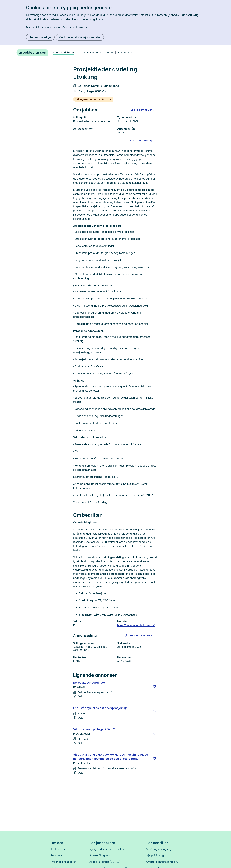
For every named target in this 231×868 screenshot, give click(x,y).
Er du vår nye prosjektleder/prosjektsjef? (102, 708)
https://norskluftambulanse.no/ (136, 625)
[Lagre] (154, 686)
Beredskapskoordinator (90, 683)
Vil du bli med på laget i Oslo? (94, 729)
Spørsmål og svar (100, 855)
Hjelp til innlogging (158, 855)
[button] (140, 636)
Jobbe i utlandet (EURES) (105, 862)
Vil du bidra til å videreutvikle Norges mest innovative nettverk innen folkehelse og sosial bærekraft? (111, 757)
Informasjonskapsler (63, 862)
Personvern (57, 855)
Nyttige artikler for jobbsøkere (107, 849)
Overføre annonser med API (163, 862)
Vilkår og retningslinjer (160, 849)
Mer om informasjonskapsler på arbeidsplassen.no (57, 27)
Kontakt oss (58, 849)
